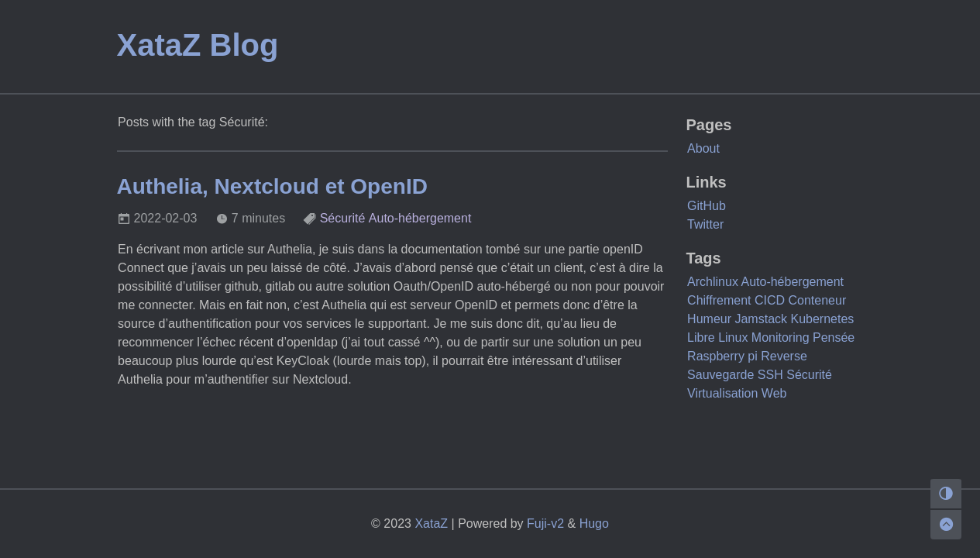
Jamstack (761, 319)
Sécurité (343, 218)
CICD (770, 300)
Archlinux (713, 282)
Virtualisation (722, 393)
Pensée (834, 338)
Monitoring (781, 338)
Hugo (594, 524)
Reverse (784, 356)
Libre (701, 338)
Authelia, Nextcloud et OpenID (272, 186)
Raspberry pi (722, 356)
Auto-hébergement (420, 218)
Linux (733, 338)
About (703, 148)
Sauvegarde (720, 375)
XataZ (431, 524)
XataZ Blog (198, 45)
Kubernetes (822, 319)
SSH (770, 375)
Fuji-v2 (545, 524)
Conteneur (818, 300)
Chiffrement (719, 300)
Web (774, 393)
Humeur (709, 319)
